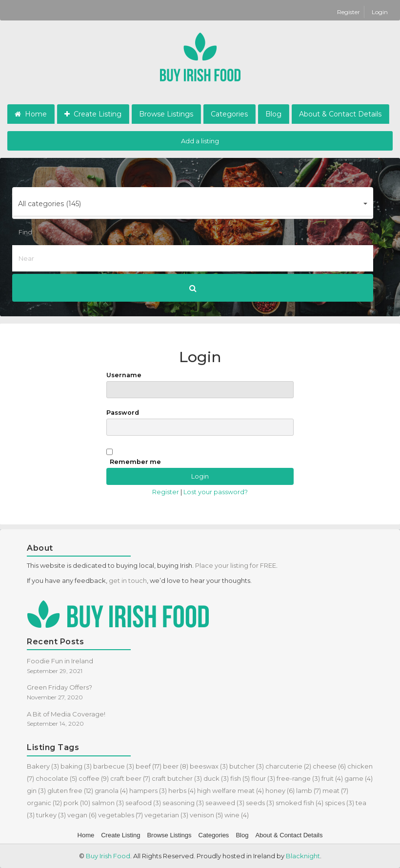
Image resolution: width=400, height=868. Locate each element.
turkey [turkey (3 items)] (51, 815)
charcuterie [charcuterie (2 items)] (288, 766)
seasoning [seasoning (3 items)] (183, 803)
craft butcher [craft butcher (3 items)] (177, 778)
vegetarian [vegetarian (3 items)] (166, 815)
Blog (273, 114)
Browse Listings (166, 114)
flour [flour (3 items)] (263, 778)
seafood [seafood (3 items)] (143, 803)
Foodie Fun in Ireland (60, 661)
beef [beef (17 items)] (149, 766)
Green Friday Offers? (60, 687)
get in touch (128, 580)
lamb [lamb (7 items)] (309, 791)
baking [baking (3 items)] (76, 766)
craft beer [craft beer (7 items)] (130, 778)
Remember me (135, 462)
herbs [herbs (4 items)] (182, 791)
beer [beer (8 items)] (176, 766)
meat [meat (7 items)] (335, 791)
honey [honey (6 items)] (280, 791)
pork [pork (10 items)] (77, 803)
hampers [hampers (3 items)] (148, 791)
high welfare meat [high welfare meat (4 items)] (230, 791)
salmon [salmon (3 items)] (108, 803)
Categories (229, 114)
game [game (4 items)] (359, 778)
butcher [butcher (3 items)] (247, 766)
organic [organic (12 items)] (44, 803)
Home (31, 114)
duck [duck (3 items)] (216, 778)
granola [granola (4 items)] (111, 791)
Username (200, 385)
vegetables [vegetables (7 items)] (120, 815)
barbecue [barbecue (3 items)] (114, 766)
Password (200, 422)
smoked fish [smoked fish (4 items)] (300, 803)
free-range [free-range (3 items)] (298, 778)
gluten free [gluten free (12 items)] (70, 791)
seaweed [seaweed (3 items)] (225, 803)
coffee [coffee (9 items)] (94, 778)
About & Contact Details (340, 114)
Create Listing (93, 114)
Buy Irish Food (108, 856)
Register (349, 12)
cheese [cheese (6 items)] (329, 766)
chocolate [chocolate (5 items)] (56, 778)
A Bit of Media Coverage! (66, 714)
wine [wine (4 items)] (237, 815)
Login (380, 12)
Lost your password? (216, 492)
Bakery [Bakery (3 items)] (43, 766)
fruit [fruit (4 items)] (332, 778)
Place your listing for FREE (236, 565)
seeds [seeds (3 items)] (260, 803)
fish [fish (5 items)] (240, 778)
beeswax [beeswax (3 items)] (209, 766)
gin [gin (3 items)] (36, 791)
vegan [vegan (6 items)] (82, 815)
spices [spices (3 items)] (340, 803)
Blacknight (303, 856)
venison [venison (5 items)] (206, 815)
